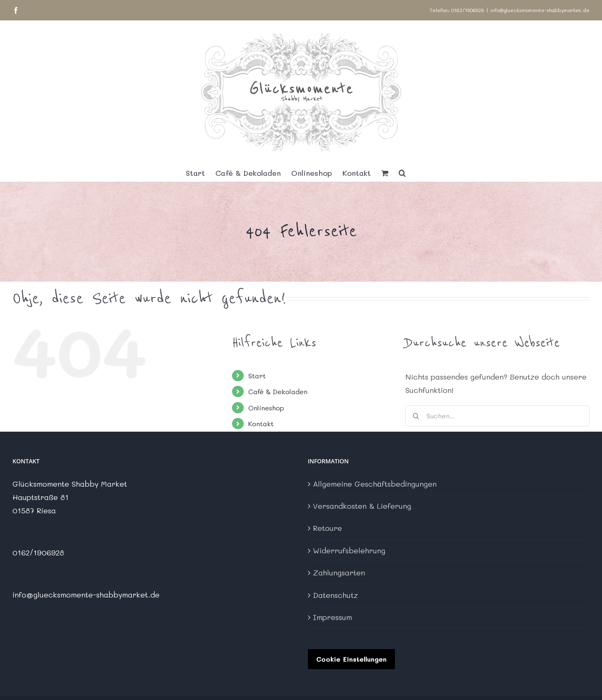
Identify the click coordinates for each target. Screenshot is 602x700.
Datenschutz (335, 595)
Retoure (327, 528)
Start (257, 376)
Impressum (332, 617)
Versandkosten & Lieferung (362, 506)
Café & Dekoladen (278, 391)
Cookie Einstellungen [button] (351, 659)
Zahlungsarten (339, 572)
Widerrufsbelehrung (349, 550)
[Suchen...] (497, 416)
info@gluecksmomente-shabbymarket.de (540, 10)
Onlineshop (266, 408)
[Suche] (416, 416)
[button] (402, 173)
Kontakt (261, 424)
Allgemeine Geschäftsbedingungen (375, 484)
